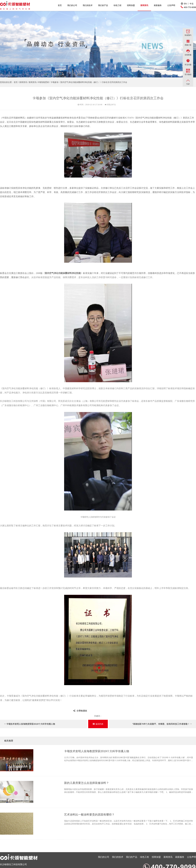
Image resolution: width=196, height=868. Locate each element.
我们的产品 (103, 5)
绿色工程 (117, 5)
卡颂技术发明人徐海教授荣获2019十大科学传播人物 (30, 724)
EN (185, 4)
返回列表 (99, 724)
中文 (192, 4)
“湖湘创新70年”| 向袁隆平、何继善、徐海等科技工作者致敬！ (162, 724)
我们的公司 (72, 5)
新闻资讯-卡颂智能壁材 (39, 82)
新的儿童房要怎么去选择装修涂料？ (87, 783)
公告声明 (171, 5)
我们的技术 (88, 5)
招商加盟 (131, 5)
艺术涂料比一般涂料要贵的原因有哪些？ (89, 815)
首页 (60, 5)
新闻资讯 (144, 5)
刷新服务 (158, 5)
